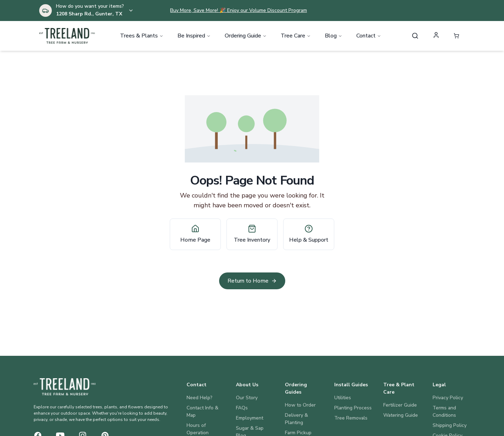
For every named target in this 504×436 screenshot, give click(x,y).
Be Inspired (194, 36)
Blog (334, 36)
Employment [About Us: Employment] (250, 418)
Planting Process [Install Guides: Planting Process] (353, 408)
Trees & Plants (142, 36)
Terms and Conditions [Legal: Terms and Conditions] (444, 411)
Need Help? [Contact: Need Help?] (199, 398)
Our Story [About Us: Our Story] (247, 398)
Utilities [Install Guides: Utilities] (343, 398)
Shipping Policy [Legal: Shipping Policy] (450, 425)
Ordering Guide (246, 36)
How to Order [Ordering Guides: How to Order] (300, 405)
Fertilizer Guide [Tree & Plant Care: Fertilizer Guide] (400, 405)
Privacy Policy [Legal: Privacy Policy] (448, 398)
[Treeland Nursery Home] (65, 387)
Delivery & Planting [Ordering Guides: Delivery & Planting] (296, 419)
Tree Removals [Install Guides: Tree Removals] (351, 418)
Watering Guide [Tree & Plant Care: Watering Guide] (401, 415)
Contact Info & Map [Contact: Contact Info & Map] (202, 411)
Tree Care (296, 36)
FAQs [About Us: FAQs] (242, 408)
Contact (369, 36)
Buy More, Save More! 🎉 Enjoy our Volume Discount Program (238, 10)
